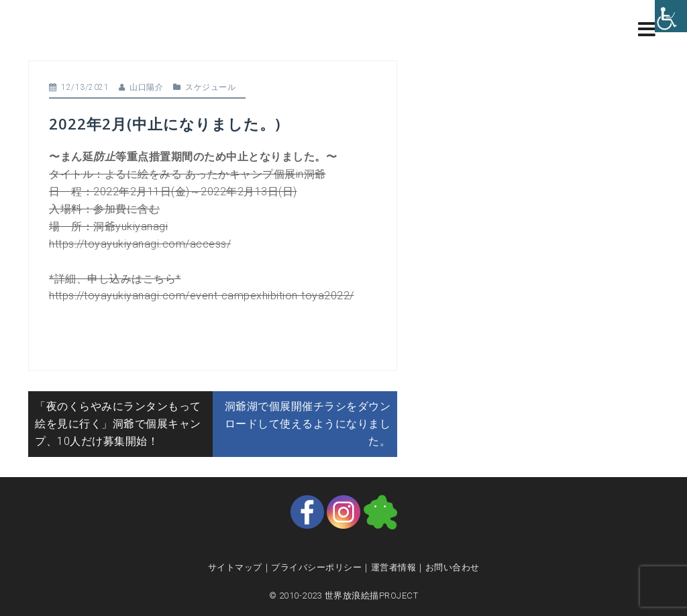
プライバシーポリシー (316, 567)
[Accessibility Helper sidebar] (671, 16)
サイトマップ (235, 567)
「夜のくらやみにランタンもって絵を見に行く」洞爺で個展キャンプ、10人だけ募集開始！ (118, 424)
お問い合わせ (453, 567)
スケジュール (210, 87)
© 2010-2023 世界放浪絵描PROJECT (344, 596)
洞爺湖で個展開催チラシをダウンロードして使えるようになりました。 (308, 424)
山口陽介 (146, 87)
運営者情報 (394, 567)
